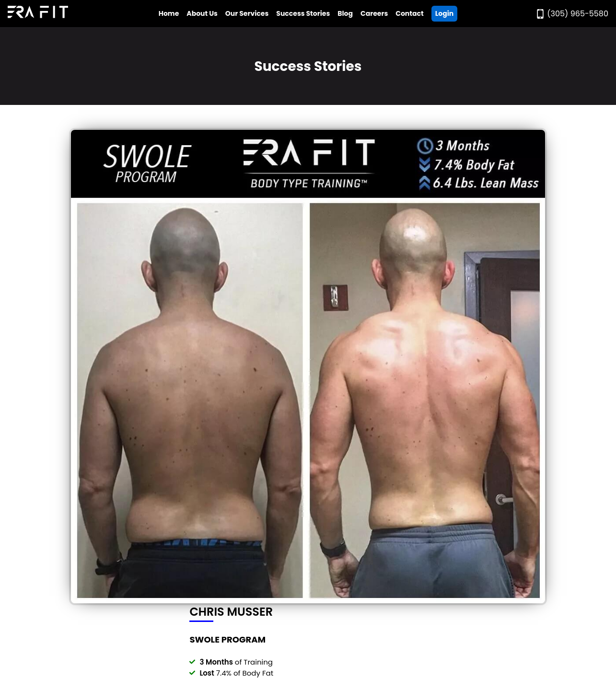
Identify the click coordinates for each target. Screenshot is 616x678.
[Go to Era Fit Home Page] (38, 14)
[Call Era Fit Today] (572, 14)
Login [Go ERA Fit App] (445, 13)
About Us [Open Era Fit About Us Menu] (202, 13)
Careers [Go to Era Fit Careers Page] (374, 13)
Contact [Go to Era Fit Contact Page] (409, 13)
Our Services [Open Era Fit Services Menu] (247, 13)
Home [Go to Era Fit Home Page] (169, 13)
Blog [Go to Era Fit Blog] (345, 13)
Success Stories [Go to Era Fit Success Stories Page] (303, 13)
